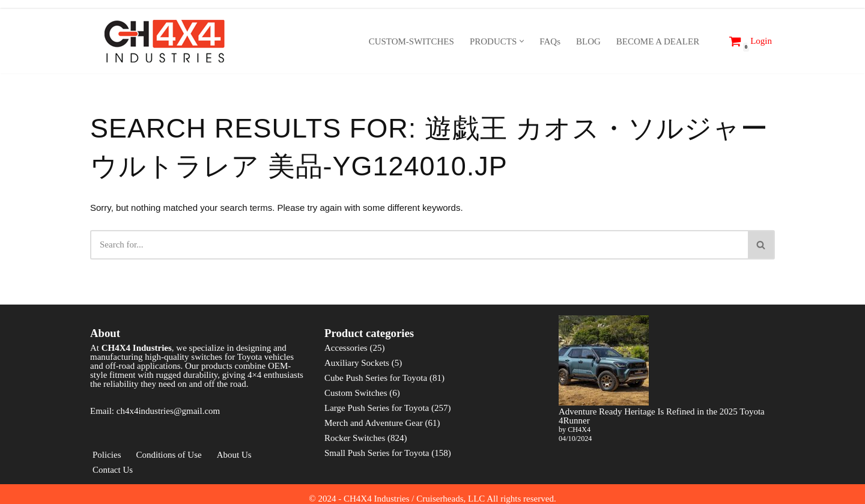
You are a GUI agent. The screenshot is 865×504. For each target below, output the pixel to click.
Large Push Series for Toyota (377, 408)
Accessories (346, 348)
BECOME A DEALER (658, 41)
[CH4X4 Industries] (165, 41)
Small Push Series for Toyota (377, 453)
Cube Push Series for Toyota (376, 378)
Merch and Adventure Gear (374, 423)
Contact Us (113, 470)
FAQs (550, 41)
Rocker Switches (355, 438)
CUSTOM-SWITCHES (411, 41)
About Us (234, 455)
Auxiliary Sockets (357, 363)
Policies (107, 455)
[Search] (712, 41)
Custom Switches (356, 393)
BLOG (588, 41)
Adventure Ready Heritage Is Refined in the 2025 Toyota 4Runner (662, 416)
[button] (522, 41)
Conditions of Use (169, 455)
